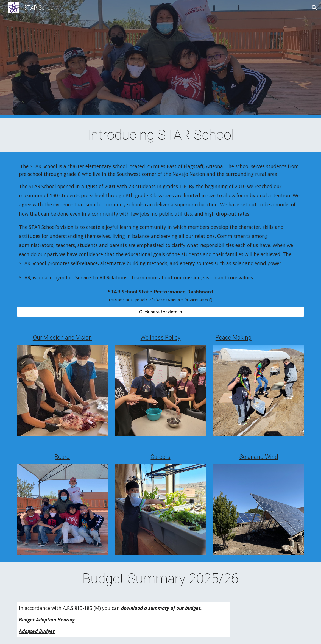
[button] (314, 8)
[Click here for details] (160, 312)
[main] (160, 135)
